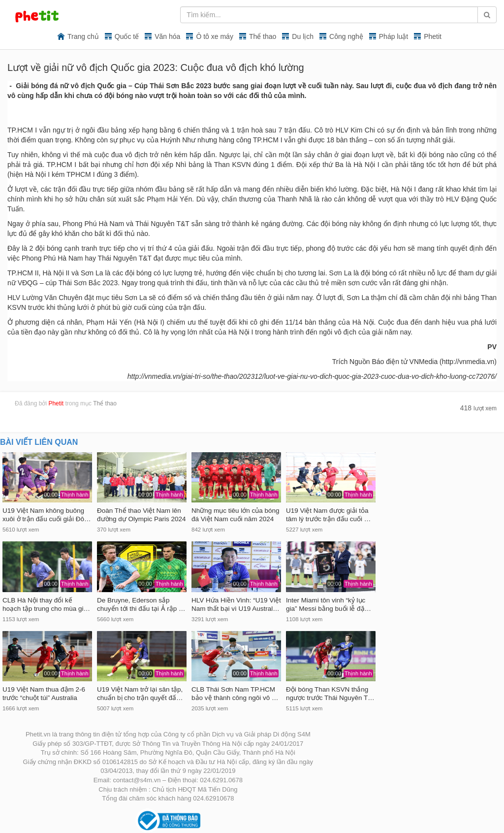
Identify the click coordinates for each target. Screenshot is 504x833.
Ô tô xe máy (214, 36)
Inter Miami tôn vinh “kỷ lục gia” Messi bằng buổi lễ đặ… (329, 604)
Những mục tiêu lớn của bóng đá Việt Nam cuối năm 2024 (236, 515)
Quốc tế (127, 36)
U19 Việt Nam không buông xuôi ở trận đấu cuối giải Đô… (47, 515)
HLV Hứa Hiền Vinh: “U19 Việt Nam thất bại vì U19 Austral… (236, 604)
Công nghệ (346, 36)
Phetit (433, 36)
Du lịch (303, 36)
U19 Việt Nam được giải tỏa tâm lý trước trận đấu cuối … (328, 515)
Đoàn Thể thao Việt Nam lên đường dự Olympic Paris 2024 (142, 515)
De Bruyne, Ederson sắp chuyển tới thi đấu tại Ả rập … (141, 604)
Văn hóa (167, 36)
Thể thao (263, 36)
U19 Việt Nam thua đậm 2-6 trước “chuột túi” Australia (44, 694)
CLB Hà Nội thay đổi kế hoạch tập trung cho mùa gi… (46, 604)
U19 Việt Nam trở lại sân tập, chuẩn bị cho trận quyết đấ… (140, 694)
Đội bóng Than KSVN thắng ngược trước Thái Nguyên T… (330, 694)
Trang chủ (83, 36)
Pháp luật (394, 36)
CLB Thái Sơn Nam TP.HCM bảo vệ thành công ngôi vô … (235, 694)
